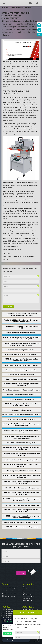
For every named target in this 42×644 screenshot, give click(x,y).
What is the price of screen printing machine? (21, 333)
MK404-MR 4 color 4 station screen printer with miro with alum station (21, 511)
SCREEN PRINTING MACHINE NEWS (21, 8)
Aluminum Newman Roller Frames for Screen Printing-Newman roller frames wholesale (21, 344)
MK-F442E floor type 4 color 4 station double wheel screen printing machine (21, 360)
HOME (5, 8)
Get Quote (8, 633)
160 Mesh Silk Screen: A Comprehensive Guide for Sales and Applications (21, 448)
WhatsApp (10, 640)
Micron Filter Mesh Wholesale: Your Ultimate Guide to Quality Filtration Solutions (21, 437)
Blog (24, 593)
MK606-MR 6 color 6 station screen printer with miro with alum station (21, 493)
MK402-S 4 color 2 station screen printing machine (21, 527)
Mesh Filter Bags (27, 601)
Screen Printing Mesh (28, 597)
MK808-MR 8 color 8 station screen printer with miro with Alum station (21, 482)
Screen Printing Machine (8, 615)
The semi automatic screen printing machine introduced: (21, 390)
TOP (39, 34)
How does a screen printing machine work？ (21, 395)
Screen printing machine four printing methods (21, 379)
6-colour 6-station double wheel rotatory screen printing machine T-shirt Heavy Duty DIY (21, 338)
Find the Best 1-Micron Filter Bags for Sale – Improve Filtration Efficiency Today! (21, 321)
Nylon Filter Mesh (6, 617)
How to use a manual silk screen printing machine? (21, 365)
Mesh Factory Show (28, 595)
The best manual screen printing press (21, 399)
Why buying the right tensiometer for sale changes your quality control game (21, 425)
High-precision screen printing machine (21, 374)
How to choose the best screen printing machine (21, 443)
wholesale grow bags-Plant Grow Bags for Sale (21, 471)
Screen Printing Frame (8, 613)
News (9, 8)
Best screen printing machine (21, 410)
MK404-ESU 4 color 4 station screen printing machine (21, 522)
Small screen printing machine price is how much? (21, 354)
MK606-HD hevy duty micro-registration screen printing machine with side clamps (21, 500)
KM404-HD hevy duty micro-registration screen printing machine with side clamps (21, 517)
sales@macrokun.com (10, 594)
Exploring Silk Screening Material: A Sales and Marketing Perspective (21, 454)
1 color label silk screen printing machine (21, 419)
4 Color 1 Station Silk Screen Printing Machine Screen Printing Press (21, 385)
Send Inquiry (8, 306)
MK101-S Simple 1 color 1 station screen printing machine (21, 415)
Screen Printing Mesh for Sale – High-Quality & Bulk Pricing (21, 431)
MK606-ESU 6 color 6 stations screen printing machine (21, 505)
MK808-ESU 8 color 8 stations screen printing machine (21, 488)
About (24, 587)
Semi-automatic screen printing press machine (21, 370)
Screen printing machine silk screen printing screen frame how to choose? (21, 476)
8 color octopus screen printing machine (21, 350)
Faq (23, 591)
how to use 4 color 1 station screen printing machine (21, 460)
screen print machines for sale (13, 250)
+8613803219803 (10, 596)
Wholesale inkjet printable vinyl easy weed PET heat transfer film (21, 465)
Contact (25, 589)
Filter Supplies (26, 599)
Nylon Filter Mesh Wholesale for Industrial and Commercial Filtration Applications (21, 315)
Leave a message (27, 612)
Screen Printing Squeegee (9, 611)
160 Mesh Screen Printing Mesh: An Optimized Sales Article (21, 327)
